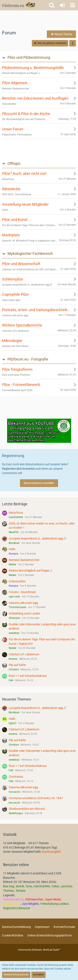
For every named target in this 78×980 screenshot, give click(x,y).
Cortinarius (16, 777)
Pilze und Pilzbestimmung (29, 57)
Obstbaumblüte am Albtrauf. (27, 809)
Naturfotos (16, 513)
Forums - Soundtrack (22, 592)
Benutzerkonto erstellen (39, 483)
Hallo (12, 549)
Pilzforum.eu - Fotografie (28, 359)
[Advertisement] (39, 20)
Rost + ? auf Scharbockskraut (28, 676)
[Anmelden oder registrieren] (62, 5)
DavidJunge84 (51, 852)
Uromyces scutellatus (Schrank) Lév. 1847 (36, 798)
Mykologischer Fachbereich (30, 253)
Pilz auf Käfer (17, 665)
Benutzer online (16, 865)
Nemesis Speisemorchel (24, 560)
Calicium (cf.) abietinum (24, 654)
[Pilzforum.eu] (19, 5)
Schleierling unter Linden (24, 613)
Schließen (38, 975)
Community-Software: (39, 950)
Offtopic (14, 163)
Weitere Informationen (16, 975)
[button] (73, 5)
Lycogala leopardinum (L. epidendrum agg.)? (38, 538)
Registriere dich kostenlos (19, 469)
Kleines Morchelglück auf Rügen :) (30, 571)
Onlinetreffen (17, 581)
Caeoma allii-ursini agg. (24, 603)
